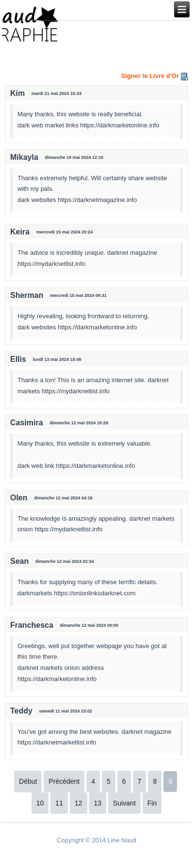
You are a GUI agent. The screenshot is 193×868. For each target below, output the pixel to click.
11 (59, 803)
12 (79, 803)
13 (98, 803)
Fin (152, 803)
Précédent (64, 781)
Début (28, 781)
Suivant (124, 803)
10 (40, 803)
